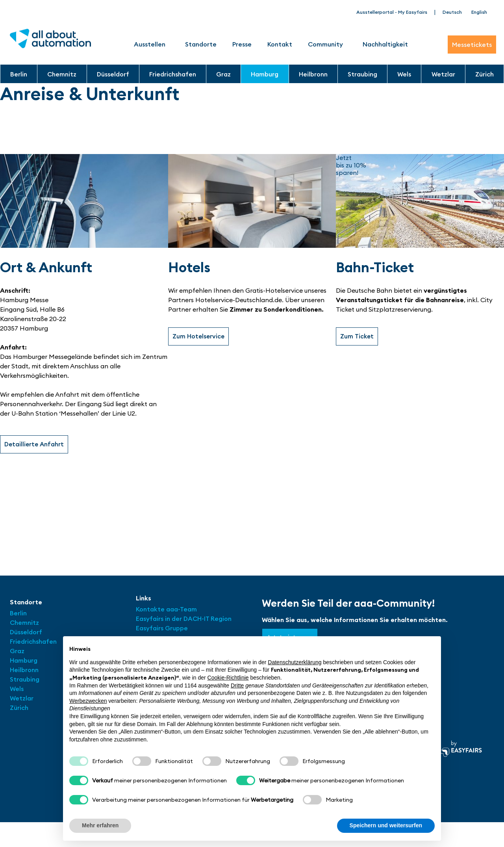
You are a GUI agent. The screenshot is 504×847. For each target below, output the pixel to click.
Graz (223, 74)
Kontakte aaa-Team (166, 609)
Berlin (19, 74)
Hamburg (265, 74)
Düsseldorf (113, 74)
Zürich (485, 74)
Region (221, 619)
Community (327, 44)
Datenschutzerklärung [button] (295, 662)
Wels (404, 74)
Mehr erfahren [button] (100, 825)
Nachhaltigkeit (385, 44)
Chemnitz (62, 74)
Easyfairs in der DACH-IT (173, 619)
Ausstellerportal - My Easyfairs (392, 12)
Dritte (237, 685)
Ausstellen (152, 44)
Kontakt (280, 44)
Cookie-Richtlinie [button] (228, 678)
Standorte (201, 44)
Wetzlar (443, 74)
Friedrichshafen (173, 74)
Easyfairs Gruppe (162, 628)
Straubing (362, 74)
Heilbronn (313, 74)
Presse (242, 44)
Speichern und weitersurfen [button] (386, 825)
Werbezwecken (88, 701)
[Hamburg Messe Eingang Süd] (252, 513)
